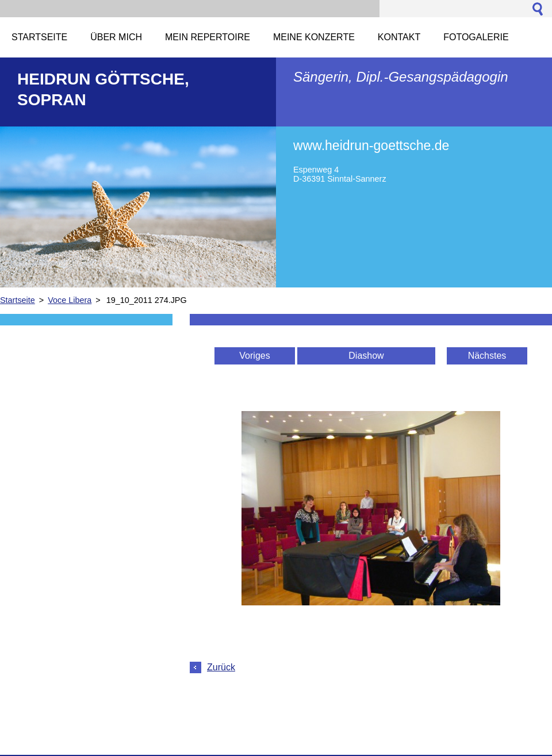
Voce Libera (70, 300)
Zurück (221, 667)
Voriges (254, 356)
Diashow (366, 356)
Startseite (18, 300)
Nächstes (487, 356)
